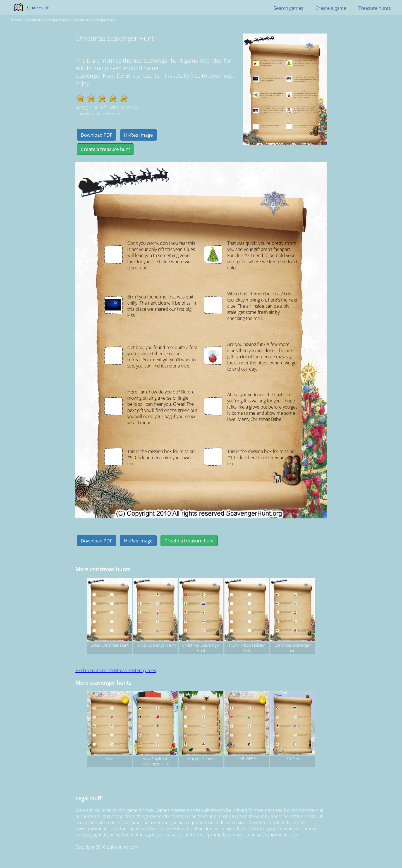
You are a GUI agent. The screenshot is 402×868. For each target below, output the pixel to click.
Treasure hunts (375, 8)
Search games (288, 8)
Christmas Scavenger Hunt (94, 19)
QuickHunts (39, 8)
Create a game (331, 8)
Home (16, 19)
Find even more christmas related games (116, 670)
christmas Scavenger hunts (47, 19)
